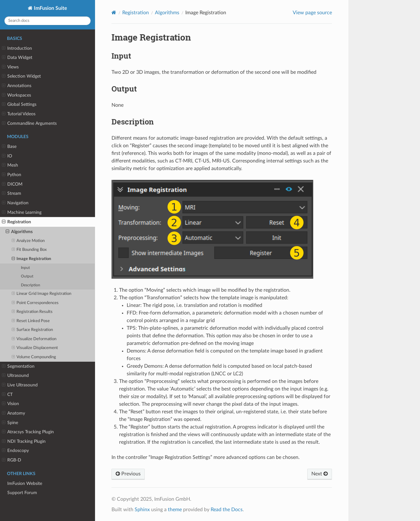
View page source (312, 13)
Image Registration (32, 259)
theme (175, 510)
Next (320, 474)
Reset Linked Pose (31, 321)
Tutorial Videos (19, 114)
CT (7, 395)
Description (31, 285)
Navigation (15, 203)
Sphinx (142, 510)
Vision (10, 404)
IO (7, 156)
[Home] (114, 13)
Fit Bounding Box (29, 250)
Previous (128, 474)
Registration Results (32, 312)
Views (10, 67)
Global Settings (19, 105)
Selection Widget (21, 76)
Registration (16, 222)
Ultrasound (15, 376)
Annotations (17, 86)
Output (27, 276)
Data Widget (17, 58)
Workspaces (16, 95)
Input (25, 268)
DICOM (12, 184)
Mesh (10, 165)
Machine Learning (22, 213)
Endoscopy (15, 451)
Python (12, 175)
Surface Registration (32, 330)
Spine (10, 423)
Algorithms (19, 232)
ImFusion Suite (50, 8)
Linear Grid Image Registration (42, 294)
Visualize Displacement (35, 348)
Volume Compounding (34, 357)
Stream (12, 194)
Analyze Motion (28, 241)
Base (9, 147)
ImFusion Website (25, 483)
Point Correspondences (35, 303)
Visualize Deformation (34, 339)
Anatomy (13, 413)
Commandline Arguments (29, 124)
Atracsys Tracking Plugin (28, 432)
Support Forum (22, 493)
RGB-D (12, 460)
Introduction (17, 48)
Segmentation (18, 366)
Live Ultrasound (20, 385)
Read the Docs (227, 510)
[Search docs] (48, 21)
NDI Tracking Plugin (24, 442)
